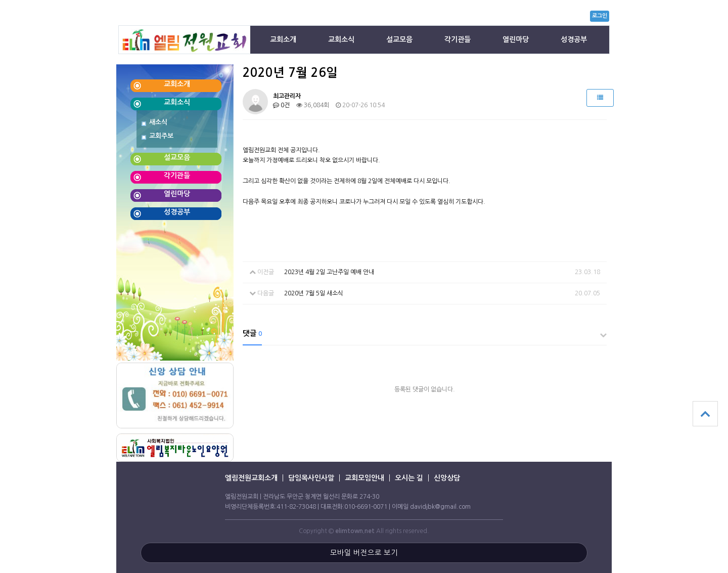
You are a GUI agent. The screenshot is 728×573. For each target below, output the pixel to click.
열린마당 (516, 39)
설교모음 (399, 39)
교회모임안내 (365, 478)
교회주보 (161, 136)
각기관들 (458, 39)
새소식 (158, 122)
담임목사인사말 (311, 478)
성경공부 (574, 39)
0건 (281, 105)
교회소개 (283, 39)
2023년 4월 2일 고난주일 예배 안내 (329, 272)
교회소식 (341, 39)
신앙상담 (447, 478)
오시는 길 (409, 478)
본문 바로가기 (0, 26)
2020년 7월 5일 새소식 (314, 293)
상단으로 (705, 414)
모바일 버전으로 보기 (364, 553)
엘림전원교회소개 (251, 478)
